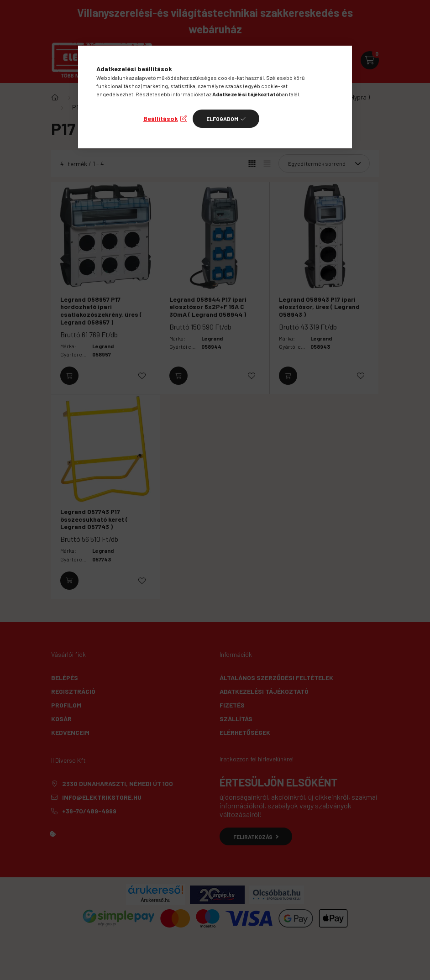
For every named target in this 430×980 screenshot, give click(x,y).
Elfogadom (222, 119)
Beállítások (161, 118)
